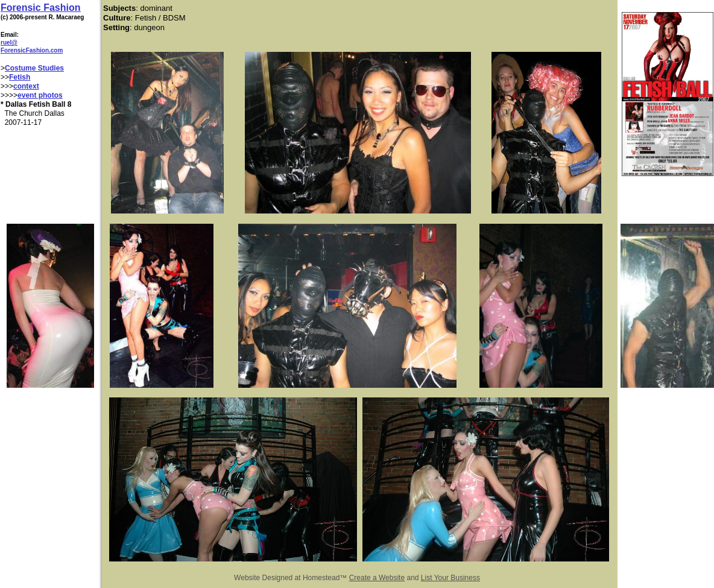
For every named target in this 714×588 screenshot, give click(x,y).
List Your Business (450, 578)
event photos (40, 95)
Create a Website (377, 578)
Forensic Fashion (40, 8)
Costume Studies (34, 68)
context (26, 86)
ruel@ (9, 43)
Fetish (20, 77)
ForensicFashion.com (32, 50)
